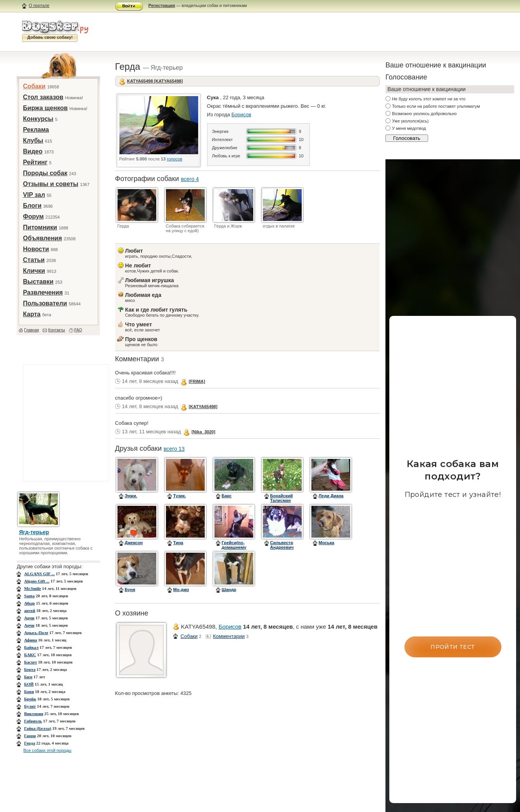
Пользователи (45, 303)
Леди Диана (331, 496)
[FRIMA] (197, 381)
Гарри (30, 736)
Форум (33, 216)
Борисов (241, 115)
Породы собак (45, 173)
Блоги (32, 206)
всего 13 (174, 449)
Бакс (227, 496)
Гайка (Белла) (38, 728)
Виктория (34, 714)
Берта (30, 669)
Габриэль (33, 721)
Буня (130, 590)
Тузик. (180, 496)
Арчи (29, 618)
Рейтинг (35, 162)
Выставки (38, 282)
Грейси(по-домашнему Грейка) (234, 547)
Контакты (56, 330)
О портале (39, 5)
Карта (32, 314)
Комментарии (229, 636)
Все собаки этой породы (47, 750)
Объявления (42, 238)
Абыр (29, 603)
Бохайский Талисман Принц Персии (285, 500)
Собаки (34, 86)
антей (29, 610)
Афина (30, 640)
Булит (30, 706)
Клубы (33, 141)
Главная (31, 330)
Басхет (30, 662)
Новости (36, 249)
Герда (29, 743)
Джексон (134, 543)
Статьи (34, 260)
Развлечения (43, 292)
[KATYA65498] (203, 407)
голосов (174, 159)
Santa (29, 596)
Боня (29, 691)
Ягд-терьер (34, 532)
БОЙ (29, 684)
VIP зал (34, 195)
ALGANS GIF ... (39, 574)
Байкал (31, 647)
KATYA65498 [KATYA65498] (155, 81)
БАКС (30, 655)
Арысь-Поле (36, 633)
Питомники (40, 227)
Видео (33, 151)
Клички (34, 271)
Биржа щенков (45, 108)
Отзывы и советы (51, 184)
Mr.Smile (32, 588)
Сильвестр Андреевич (282, 545)
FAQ (78, 330)
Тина (178, 543)
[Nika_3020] (203, 432)
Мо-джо (181, 590)
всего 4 (190, 179)
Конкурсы (38, 119)
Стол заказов (43, 97)
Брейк (30, 699)
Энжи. (131, 496)
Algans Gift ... (37, 581)
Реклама (36, 130)
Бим (28, 677)
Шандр (229, 590)
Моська (327, 543)
